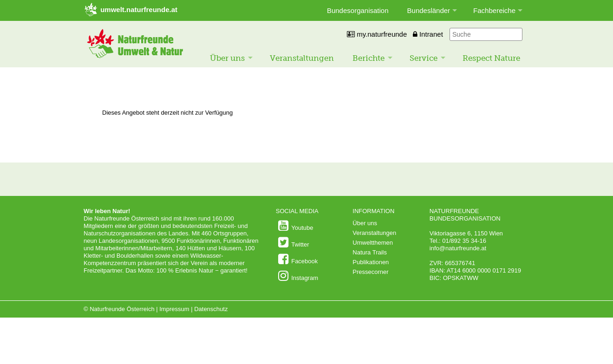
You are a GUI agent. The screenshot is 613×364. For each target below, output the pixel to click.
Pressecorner (370, 272)
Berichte (368, 58)
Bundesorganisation (358, 10)
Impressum (174, 309)
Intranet (428, 34)
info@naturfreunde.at (458, 248)
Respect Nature (491, 58)
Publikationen (371, 262)
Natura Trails (370, 252)
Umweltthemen (373, 243)
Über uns (227, 58)
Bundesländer (429, 10)
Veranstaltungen (302, 58)
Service (424, 58)
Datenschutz (211, 309)
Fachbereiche (494, 10)
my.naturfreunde (377, 34)
